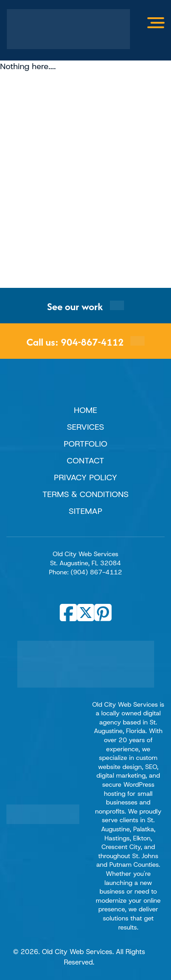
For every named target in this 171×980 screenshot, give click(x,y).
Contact (86, 461)
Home (85, 410)
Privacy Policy (85, 477)
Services (85, 427)
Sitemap (86, 511)
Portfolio (85, 444)
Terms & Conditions (85, 494)
